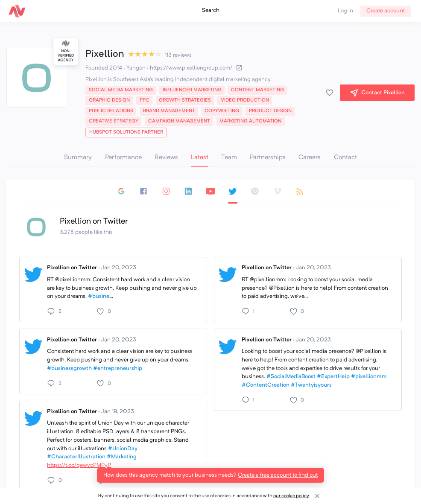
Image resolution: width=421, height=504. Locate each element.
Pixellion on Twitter (92, 268)
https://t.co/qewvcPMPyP (79, 465)
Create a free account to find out (278, 475)
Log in (345, 11)
